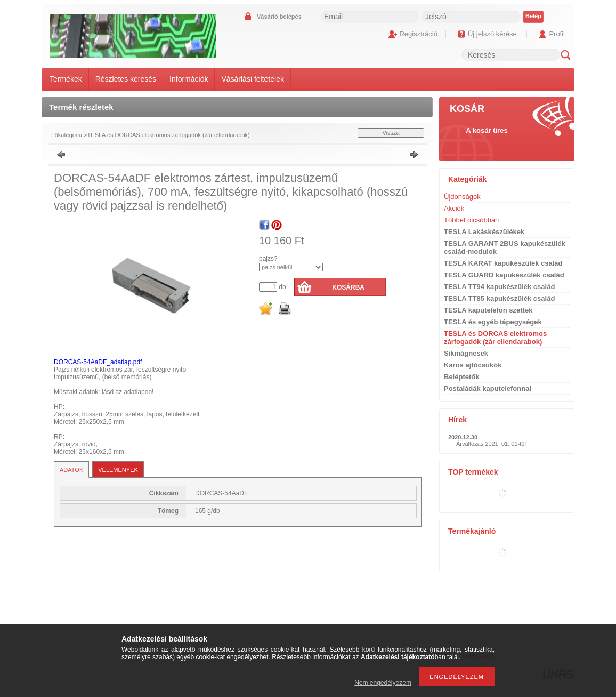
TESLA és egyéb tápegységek (493, 322)
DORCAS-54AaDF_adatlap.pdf (98, 362)
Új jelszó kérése (492, 34)
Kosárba (348, 287)
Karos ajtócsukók (473, 365)
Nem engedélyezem (383, 683)
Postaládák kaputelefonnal (488, 388)
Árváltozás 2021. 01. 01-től (491, 444)
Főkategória (67, 135)
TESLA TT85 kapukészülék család (499, 298)
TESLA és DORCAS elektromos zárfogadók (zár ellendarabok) (169, 135)
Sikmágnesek (466, 353)
